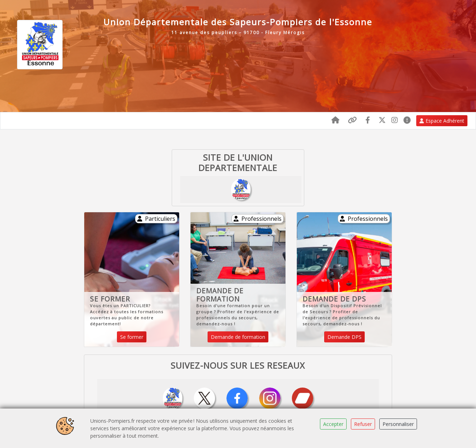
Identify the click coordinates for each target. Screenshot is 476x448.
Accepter (333, 424)
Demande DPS (344, 337)
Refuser (363, 424)
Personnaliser (398, 424)
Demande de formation (238, 337)
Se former (132, 337)
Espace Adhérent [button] (442, 121)
